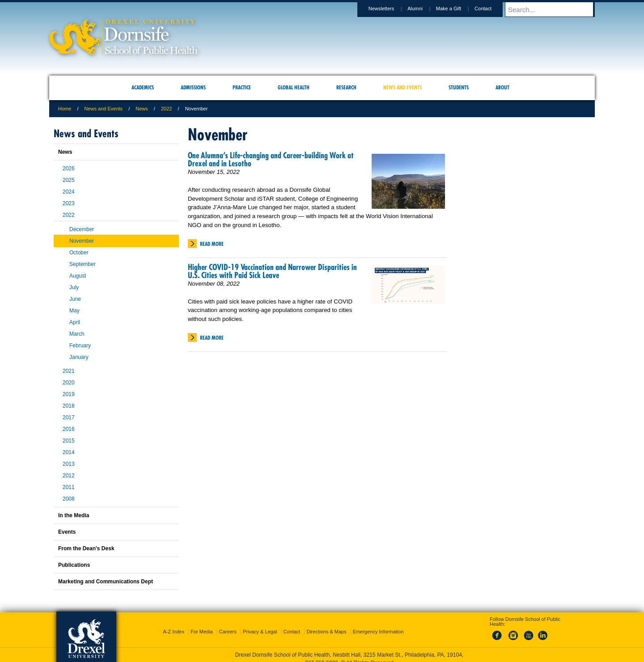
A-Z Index (174, 624)
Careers (228, 624)
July (74, 287)
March (77, 334)
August (78, 276)
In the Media (74, 515)
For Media (202, 624)
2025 (69, 180)
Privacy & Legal (260, 624)
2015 (69, 441)
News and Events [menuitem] (402, 87)
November (82, 241)
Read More (212, 244)
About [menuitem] (502, 87)
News (142, 109)
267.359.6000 (322, 655)
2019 (69, 394)
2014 (69, 452)
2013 (69, 464)
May (74, 311)
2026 (69, 169)
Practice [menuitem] (242, 87)
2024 (69, 192)
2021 (69, 371)
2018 (69, 406)
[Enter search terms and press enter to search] (554, 9)
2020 (69, 383)
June (75, 299)
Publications (74, 565)
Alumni (424, 8)
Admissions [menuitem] (193, 87)
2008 (69, 499)
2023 (69, 203)
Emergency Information (378, 624)
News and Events (104, 109)
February (80, 346)
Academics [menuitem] (143, 87)
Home (65, 109)
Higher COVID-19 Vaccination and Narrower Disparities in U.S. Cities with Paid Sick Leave (272, 271)
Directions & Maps (326, 624)
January (79, 357)
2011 (69, 487)
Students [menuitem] (459, 87)
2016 (69, 429)
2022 (166, 109)
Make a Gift (457, 8)
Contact (491, 8)
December (82, 229)
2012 (69, 476)
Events (67, 532)
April (75, 322)
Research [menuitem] (346, 87)
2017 (69, 417)
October (79, 253)
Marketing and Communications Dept (106, 582)
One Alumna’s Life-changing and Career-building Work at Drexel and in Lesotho (271, 159)
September (83, 264)
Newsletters (390, 8)
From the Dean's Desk (86, 548)
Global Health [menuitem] (294, 87)
